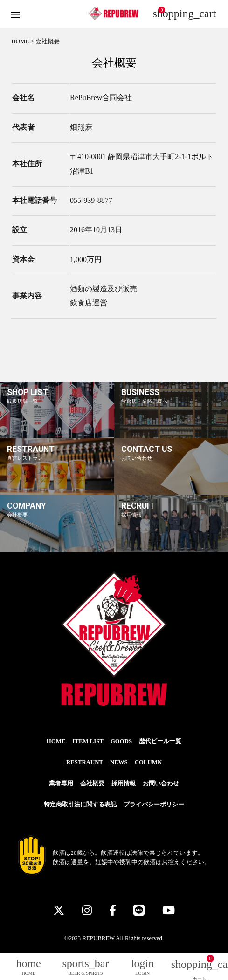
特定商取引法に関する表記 (80, 805)
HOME (20, 41)
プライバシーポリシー (154, 805)
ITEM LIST (88, 741)
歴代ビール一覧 (160, 741)
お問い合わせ (161, 784)
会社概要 (92, 784)
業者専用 (61, 784)
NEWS (119, 762)
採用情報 (124, 784)
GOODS (121, 741)
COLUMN (148, 762)
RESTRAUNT (85, 762)
